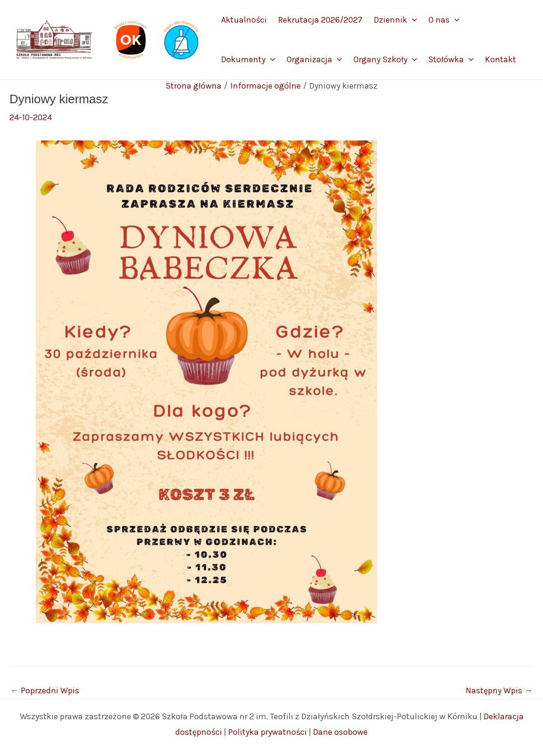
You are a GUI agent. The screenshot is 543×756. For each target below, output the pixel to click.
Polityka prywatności (267, 732)
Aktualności (244, 20)
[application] (412, 20)
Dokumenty (248, 59)
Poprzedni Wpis (45, 690)
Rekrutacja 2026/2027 (320, 20)
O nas (444, 20)
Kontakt (501, 59)
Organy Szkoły (385, 59)
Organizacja (314, 59)
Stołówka (451, 59)
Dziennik (395, 20)
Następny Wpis (499, 690)
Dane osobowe (340, 732)
